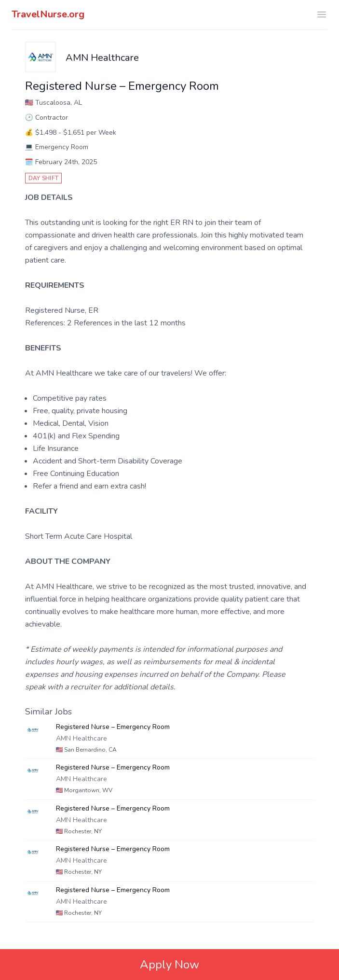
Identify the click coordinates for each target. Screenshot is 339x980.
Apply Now (169, 965)
